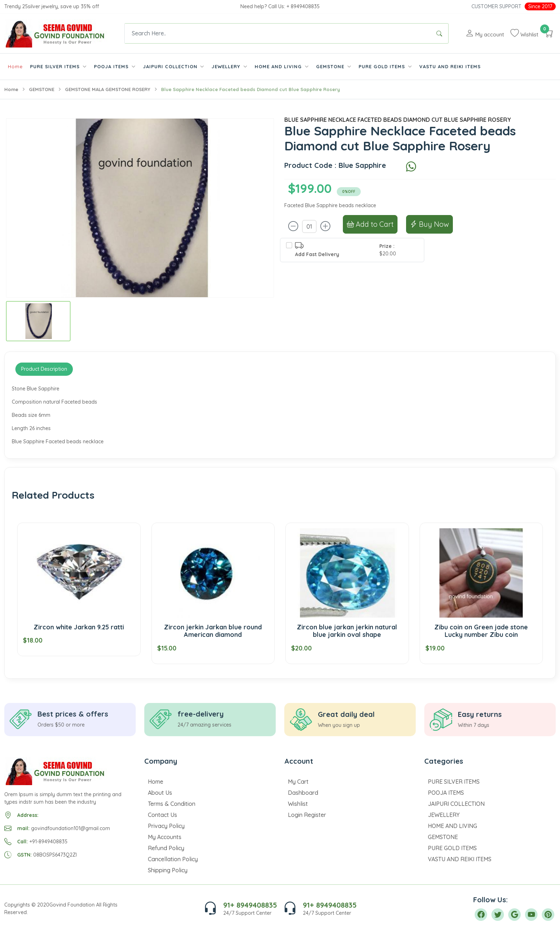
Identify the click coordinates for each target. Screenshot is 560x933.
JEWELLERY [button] (227, 66)
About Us (160, 793)
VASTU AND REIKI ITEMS (450, 66)
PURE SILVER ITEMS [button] (56, 66)
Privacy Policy (166, 826)
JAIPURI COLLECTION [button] (171, 66)
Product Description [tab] (44, 369)
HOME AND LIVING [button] (279, 66)
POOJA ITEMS (446, 793)
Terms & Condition (172, 804)
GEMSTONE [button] (331, 66)
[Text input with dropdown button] (277, 33)
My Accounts (165, 837)
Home (15, 66)
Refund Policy (166, 848)
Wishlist (298, 804)
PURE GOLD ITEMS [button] (383, 66)
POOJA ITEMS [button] (112, 66)
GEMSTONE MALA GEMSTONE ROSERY (108, 89)
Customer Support (496, 6)
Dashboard (303, 793)
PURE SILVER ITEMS (454, 782)
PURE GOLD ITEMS (452, 848)
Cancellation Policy (173, 859)
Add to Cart (370, 224)
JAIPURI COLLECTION (456, 804)
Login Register (307, 815)
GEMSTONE (42, 89)
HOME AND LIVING (452, 826)
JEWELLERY (444, 815)
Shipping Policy (168, 870)
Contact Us (162, 815)
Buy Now (429, 224)
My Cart (298, 782)
